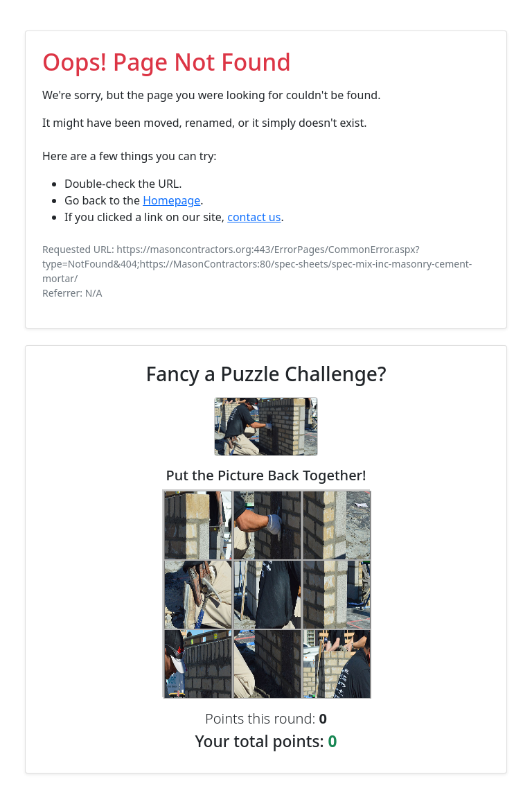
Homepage (171, 200)
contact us (254, 217)
